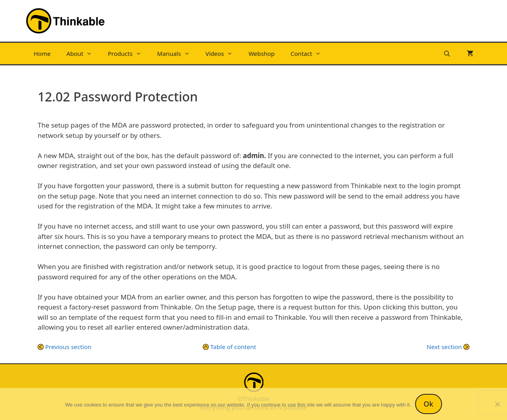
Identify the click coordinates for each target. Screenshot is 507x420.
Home (42, 53)
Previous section (65, 347)
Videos (223, 53)
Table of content (229, 347)
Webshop (261, 53)
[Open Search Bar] (447, 53)
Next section (448, 347)
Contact (310, 53)
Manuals (177, 53)
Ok (429, 404)
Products (128, 53)
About (83, 53)
